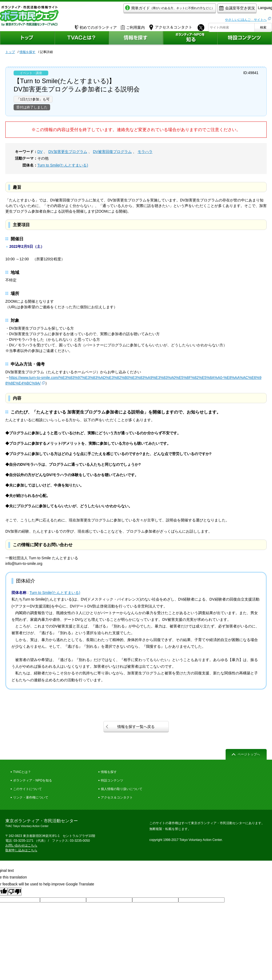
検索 (263, 26)
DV (40, 152)
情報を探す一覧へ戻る (136, 727)
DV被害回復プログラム (112, 152)
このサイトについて (27, 789)
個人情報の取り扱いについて (122, 789)
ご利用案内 (133, 26)
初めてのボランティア (96, 26)
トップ (10, 52)
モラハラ (145, 152)
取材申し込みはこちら (21, 850)
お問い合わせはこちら (21, 845)
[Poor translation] (15, 892)
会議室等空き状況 (212, 10)
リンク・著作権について (31, 797)
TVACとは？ (22, 772)
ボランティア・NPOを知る (33, 780)
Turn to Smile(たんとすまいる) (63, 165)
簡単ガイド (145, 10)
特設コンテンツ (112, 780)
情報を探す (27, 52)
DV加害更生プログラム (68, 152)
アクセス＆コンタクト (117, 797)
